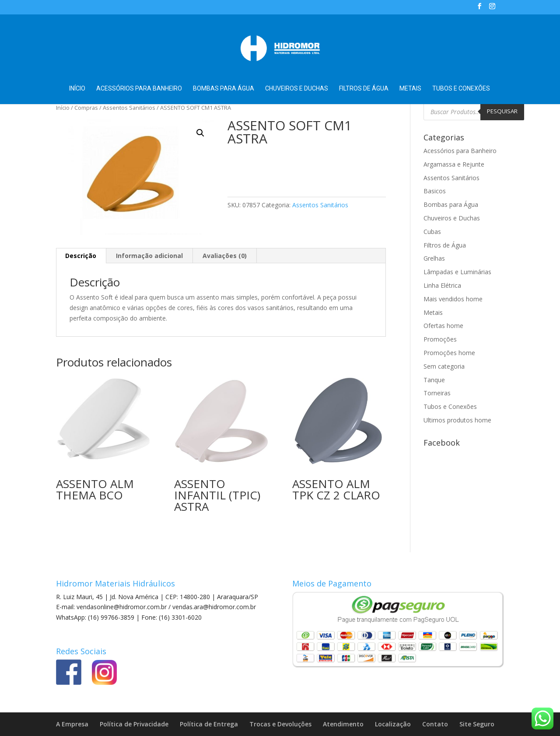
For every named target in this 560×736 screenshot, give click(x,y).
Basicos (435, 191)
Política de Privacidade (134, 724)
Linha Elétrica (442, 285)
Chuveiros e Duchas (297, 89)
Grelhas (434, 258)
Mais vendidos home (453, 299)
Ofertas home (443, 326)
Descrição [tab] (81, 256)
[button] (200, 133)
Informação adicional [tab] (149, 256)
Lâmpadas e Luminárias (457, 272)
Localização (393, 724)
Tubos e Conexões (461, 89)
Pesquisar (502, 111)
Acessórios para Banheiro (139, 89)
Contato (435, 724)
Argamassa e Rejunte (454, 164)
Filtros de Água (364, 89)
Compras (86, 108)
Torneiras (437, 393)
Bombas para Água (224, 89)
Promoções (440, 339)
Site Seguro (477, 724)
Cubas (432, 232)
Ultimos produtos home (457, 420)
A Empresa (72, 724)
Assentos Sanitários (129, 108)
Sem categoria (444, 366)
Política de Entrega (209, 724)
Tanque (434, 380)
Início (77, 89)
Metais (410, 89)
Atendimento (343, 724)
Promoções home (449, 353)
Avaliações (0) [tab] (225, 256)
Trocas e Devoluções (280, 724)
